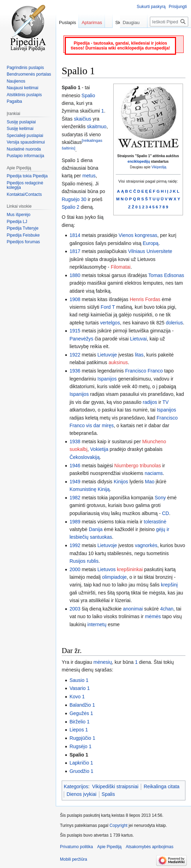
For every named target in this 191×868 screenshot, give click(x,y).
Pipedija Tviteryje (22, 228)
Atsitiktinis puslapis (24, 95)
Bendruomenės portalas (29, 74)
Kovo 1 (77, 697)
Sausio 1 (79, 680)
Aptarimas (92, 22)
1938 (75, 441)
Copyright (118, 825)
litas (139, 355)
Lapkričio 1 (81, 763)
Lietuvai (138, 339)
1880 (75, 275)
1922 (75, 355)
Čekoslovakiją (84, 457)
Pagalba (14, 101)
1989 (75, 522)
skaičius (83, 119)
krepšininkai (130, 569)
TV (166, 402)
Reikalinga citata (162, 786)
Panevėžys (81, 339)
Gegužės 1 (81, 713)
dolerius (174, 323)
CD (166, 513)
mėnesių (103, 662)
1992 (75, 545)
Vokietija (99, 449)
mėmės (153, 616)
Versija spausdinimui (26, 142)
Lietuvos (107, 569)
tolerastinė (155, 522)
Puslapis (67, 22)
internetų (97, 624)
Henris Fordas (145, 299)
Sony (160, 498)
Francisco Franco (144, 371)
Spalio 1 (79, 755)
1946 (75, 466)
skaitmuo (97, 126)
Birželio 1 (79, 722)
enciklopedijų (139, 162)
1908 (75, 299)
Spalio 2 (71, 207)
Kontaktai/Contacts (24, 194)
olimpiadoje (114, 577)
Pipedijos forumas (23, 242)
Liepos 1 (79, 730)
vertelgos (110, 323)
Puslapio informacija (25, 156)
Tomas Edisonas (166, 275)
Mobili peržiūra (74, 859)
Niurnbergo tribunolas (138, 466)
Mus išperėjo (18, 215)
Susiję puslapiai (21, 122)
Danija (96, 529)
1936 (75, 371)
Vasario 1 (79, 688)
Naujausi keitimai (22, 88)
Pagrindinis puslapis (25, 68)
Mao (150, 482)
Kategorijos (76, 786)
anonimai (133, 609)
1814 (75, 235)
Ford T (108, 307)
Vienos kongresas (138, 235)
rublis (93, 561)
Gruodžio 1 (81, 771)
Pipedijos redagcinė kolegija (25, 185)
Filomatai (121, 267)
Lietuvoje (107, 355)
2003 (75, 609)
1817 (75, 251)
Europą (151, 243)
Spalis (108, 794)
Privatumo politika (77, 847)
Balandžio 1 (82, 705)
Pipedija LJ (17, 222)
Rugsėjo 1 (80, 746)
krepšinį (169, 585)
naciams (154, 473)
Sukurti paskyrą (151, 7)
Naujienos (16, 81)
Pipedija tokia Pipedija (27, 176)
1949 (75, 482)
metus (89, 176)
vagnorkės (146, 545)
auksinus (118, 362)
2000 (75, 569)
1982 (75, 498)
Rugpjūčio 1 (82, 738)
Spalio (88, 95)
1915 (75, 331)
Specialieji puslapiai (25, 136)
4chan (167, 609)
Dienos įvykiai (82, 794)
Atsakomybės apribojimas (150, 847)
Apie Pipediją (109, 847)
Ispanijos (107, 379)
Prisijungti (178, 7)
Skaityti (106, 36)
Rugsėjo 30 (74, 199)
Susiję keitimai (20, 129)
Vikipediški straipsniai (115, 786)
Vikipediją (159, 167)
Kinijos (121, 482)
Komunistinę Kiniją (89, 489)
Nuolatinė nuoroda (24, 149)
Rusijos (77, 561)
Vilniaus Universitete (150, 251)
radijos (150, 402)
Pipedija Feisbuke (23, 235)
